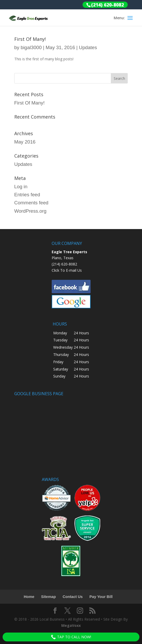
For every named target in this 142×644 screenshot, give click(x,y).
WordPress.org (30, 211)
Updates (88, 47)
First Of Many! (30, 39)
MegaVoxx (71, 625)
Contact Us (73, 597)
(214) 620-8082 (64, 264)
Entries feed (27, 195)
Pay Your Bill (101, 597)
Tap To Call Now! (71, 637)
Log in (21, 187)
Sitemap (48, 597)
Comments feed (31, 203)
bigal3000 (31, 47)
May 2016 (25, 142)
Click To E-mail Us (67, 270)
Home (29, 597)
